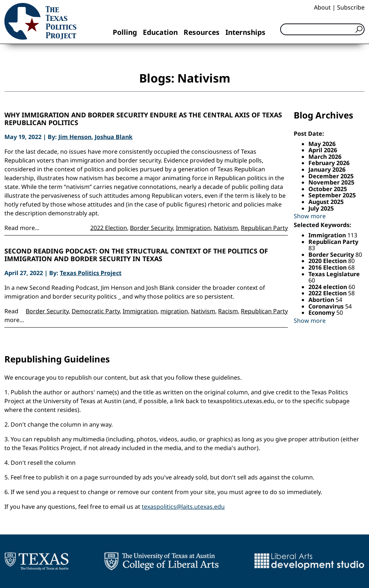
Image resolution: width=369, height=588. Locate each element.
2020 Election (328, 261)
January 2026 (327, 169)
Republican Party (264, 228)
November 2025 (331, 182)
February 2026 (329, 163)
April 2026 (323, 150)
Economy (322, 313)
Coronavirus (327, 306)
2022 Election (109, 228)
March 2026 (325, 157)
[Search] (322, 29)
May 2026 (322, 144)
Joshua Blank (114, 137)
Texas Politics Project (91, 273)
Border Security (151, 228)
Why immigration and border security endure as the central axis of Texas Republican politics (143, 119)
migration (174, 311)
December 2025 (331, 176)
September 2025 (332, 195)
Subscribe (351, 7)
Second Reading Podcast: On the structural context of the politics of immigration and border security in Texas (136, 255)
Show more (310, 216)
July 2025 (321, 208)
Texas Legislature (334, 274)
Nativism (226, 228)
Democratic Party (96, 311)
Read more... (22, 228)
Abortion (322, 300)
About (322, 7)
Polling (125, 32)
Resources (202, 32)
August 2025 (326, 202)
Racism (228, 311)
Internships (245, 32)
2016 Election (328, 267)
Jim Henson (75, 137)
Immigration (193, 228)
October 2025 (328, 189)
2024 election (328, 287)
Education (160, 32)
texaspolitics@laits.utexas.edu (183, 507)
